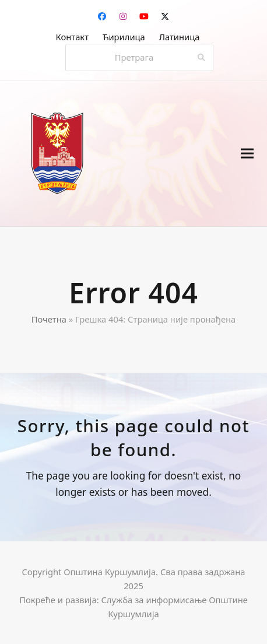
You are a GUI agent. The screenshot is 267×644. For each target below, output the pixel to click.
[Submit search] (201, 58)
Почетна (49, 319)
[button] (247, 154)
